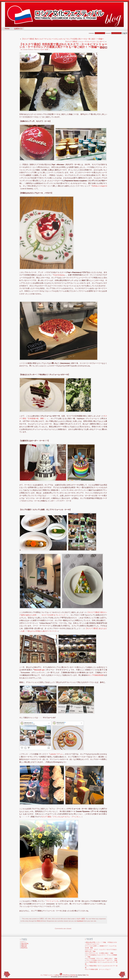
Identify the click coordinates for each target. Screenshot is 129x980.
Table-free (24, 946)
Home (7, 29)
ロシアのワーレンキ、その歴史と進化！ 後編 (100, 953)
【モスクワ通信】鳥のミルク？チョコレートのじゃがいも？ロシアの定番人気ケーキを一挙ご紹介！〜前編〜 (63, 39)
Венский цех (39, 670)
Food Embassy (59, 275)
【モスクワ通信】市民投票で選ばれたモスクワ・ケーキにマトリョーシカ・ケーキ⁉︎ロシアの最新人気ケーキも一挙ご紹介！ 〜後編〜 (63, 46)
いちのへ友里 (44, 49)
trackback (80, 921)
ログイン (24, 942)
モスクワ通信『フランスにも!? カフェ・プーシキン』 (61, 817)
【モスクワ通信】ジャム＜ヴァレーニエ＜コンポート (85, 42)
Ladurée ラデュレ (57, 754)
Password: (114, 33)
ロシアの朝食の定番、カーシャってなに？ (98, 969)
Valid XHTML (25, 944)
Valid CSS (24, 945)
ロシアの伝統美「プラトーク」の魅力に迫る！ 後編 (102, 959)
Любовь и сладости (99, 186)
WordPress (24, 948)
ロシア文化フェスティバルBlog (50, 975)
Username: (97, 33)
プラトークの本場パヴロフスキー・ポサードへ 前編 (102, 960)
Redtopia (73, 975)
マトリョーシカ (52, 901)
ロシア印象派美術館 (96, 675)
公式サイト (18, 29)
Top (87, 975)
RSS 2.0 (40, 921)
